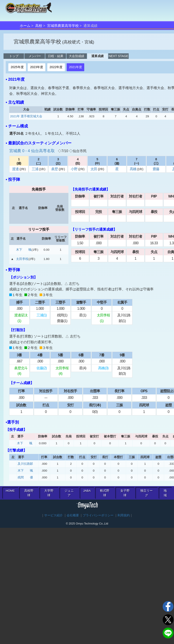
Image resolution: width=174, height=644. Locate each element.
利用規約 (124, 515)
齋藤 (156, 169)
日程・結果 (56, 56)
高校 (39, 26)
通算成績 (97, 56)
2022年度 (56, 67)
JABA (87, 491)
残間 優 (25, 477)
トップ (14, 56)
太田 (94, 169)
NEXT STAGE (119, 56)
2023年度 (37, 67)
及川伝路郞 (25, 464)
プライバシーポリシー (98, 515)
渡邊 (16, 169)
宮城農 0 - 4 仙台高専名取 (33, 151)
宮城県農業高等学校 (63, 26)
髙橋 (133, 169)
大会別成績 (77, 56)
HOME (10, 491)
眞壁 (55, 169)
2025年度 (17, 67)
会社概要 (73, 515)
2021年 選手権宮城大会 (26, 116)
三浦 (35, 169)
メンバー (35, 56)
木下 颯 (24, 250)
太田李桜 (22, 259)
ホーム (25, 26)
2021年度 (76, 67)
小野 (74, 169)
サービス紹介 (53, 515)
